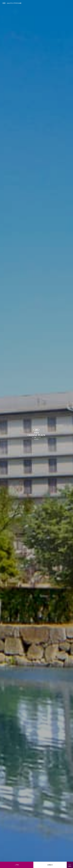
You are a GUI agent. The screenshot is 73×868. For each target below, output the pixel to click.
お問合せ (50, 865)
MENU (70, 866)
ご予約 (17, 865)
